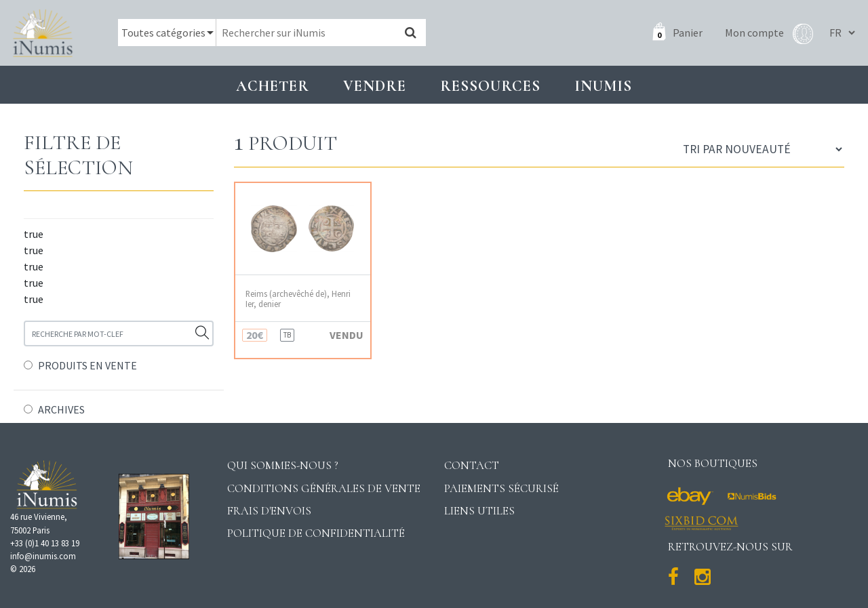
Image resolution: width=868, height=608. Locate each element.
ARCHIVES (61, 409)
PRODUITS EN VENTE (87, 365)
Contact (472, 465)
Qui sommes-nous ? (283, 465)
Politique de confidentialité (316, 533)
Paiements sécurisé (501, 488)
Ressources (490, 86)
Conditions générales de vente (324, 488)
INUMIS (603, 86)
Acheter (273, 86)
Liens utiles (479, 511)
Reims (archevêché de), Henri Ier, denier (298, 299)
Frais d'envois (269, 511)
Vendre (375, 86)
